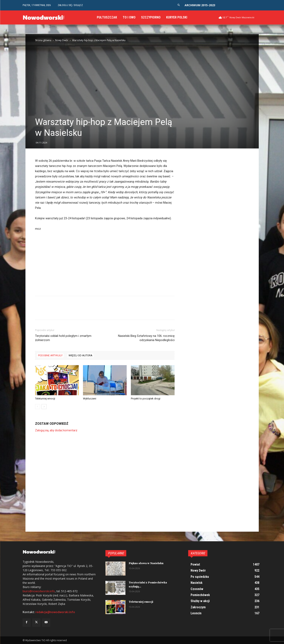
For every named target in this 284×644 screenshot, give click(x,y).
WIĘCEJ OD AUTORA (80, 355)
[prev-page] (38, 407)
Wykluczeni (90, 399)
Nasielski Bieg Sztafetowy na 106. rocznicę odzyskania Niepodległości (146, 338)
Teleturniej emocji (45, 399)
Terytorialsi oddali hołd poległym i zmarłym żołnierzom (63, 338)
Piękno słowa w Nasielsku (146, 563)
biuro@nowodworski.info (39, 591)
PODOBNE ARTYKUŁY (50, 355)
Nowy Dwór (62, 40)
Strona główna (43, 40)
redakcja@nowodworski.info (55, 612)
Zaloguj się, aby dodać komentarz (56, 430)
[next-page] (44, 407)
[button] (179, 5)
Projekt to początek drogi (146, 399)
